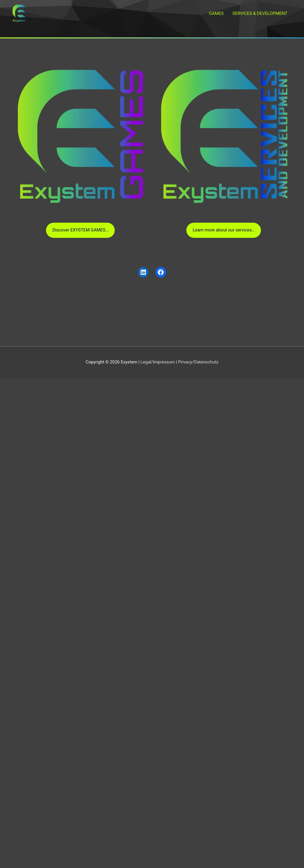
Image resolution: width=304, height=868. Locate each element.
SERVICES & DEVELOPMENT (260, 13)
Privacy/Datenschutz (198, 362)
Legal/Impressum (158, 362)
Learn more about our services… (224, 230)
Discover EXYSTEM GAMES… (80, 230)
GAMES (216, 13)
